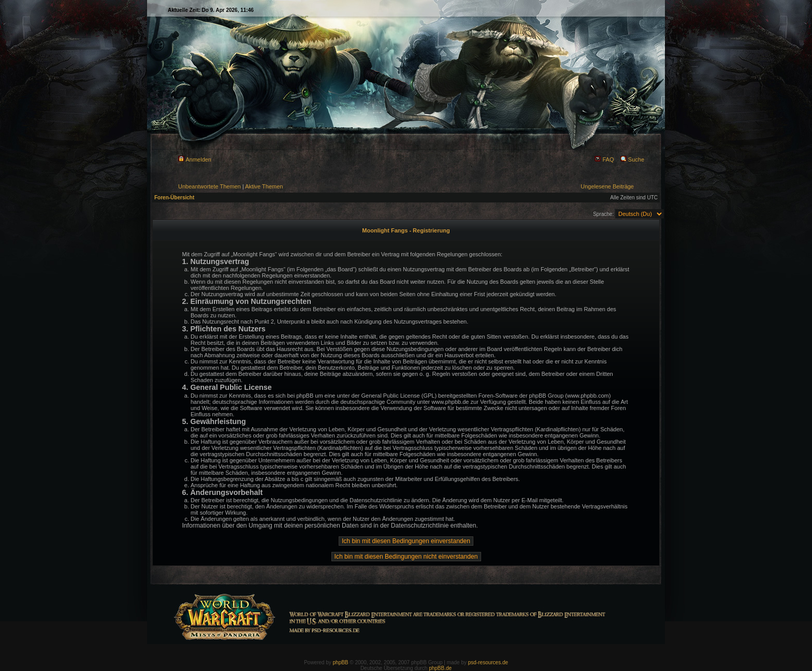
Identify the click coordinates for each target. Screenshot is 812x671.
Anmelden (195, 159)
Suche (632, 159)
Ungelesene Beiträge (607, 186)
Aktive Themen (264, 186)
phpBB (341, 662)
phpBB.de (440, 668)
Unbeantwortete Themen (209, 186)
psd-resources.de (488, 662)
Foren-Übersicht (174, 198)
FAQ (604, 159)
